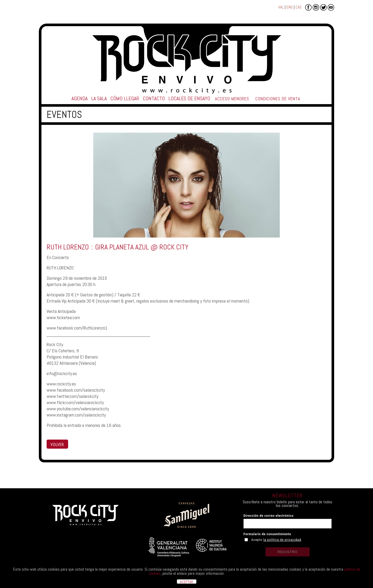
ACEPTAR (187, 582)
